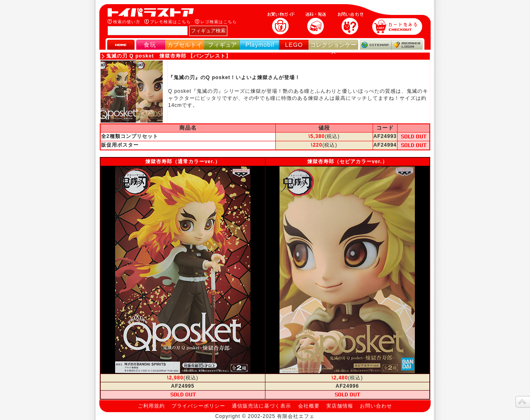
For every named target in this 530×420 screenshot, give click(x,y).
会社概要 (309, 406)
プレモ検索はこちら (170, 22)
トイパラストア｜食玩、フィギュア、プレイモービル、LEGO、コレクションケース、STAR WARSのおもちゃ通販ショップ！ (153, 12)
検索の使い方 (127, 22)
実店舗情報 (340, 406)
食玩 (150, 45)
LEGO (294, 45)
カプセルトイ (185, 45)
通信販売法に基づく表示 (261, 406)
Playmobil (260, 45)
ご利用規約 (151, 406)
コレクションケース (333, 48)
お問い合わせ (376, 406)
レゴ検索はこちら (219, 22)
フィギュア (222, 45)
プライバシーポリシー (198, 406)
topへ (523, 402)
